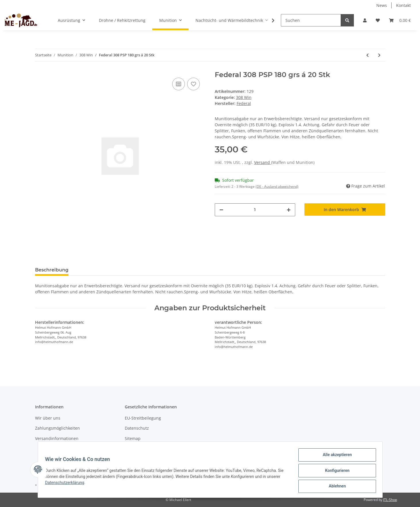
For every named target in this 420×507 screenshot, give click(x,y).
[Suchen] (311, 20)
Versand (263, 162)
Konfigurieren (335, 472)
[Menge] (255, 210)
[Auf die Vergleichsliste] (179, 84)
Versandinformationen (57, 438)
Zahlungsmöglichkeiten (57, 428)
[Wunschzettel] (378, 20)
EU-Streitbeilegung (143, 418)
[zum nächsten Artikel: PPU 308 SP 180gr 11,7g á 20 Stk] (379, 55)
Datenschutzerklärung (67, 484)
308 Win (244, 97)
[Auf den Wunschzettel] (193, 84)
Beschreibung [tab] (52, 270)
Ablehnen (335, 487)
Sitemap (133, 438)
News (382, 5)
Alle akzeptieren (335, 457)
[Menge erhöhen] (289, 210)
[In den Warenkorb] (345, 210)
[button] (365, 20)
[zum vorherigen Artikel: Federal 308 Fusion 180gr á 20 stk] (368, 55)
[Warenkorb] (400, 20)
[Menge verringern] (221, 210)
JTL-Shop (390, 500)
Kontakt (403, 5)
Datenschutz (137, 428)
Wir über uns (48, 418)
